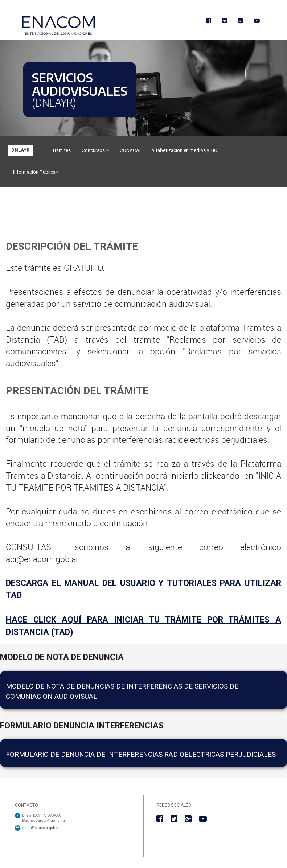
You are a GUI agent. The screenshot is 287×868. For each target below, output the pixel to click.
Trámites (61, 150)
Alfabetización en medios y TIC (184, 150)
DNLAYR (20, 150)
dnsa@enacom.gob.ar (41, 828)
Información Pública (36, 172)
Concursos (95, 150)
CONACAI (130, 150)
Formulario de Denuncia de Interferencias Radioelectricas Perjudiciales (141, 754)
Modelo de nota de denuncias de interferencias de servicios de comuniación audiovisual (122, 691)
